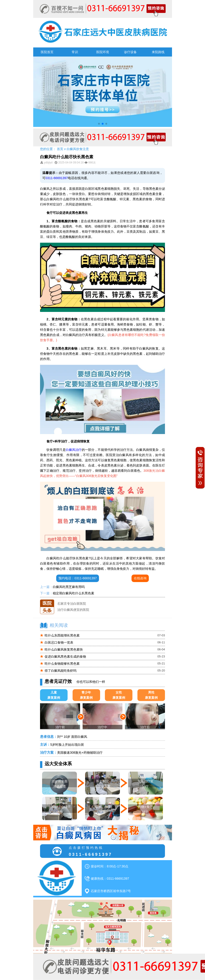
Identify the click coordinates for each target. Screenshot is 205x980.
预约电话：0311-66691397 (78, 578)
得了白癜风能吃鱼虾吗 (61, 671)
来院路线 (158, 52)
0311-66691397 (57, 178)
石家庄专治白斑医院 (72, 606)
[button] (99, 124)
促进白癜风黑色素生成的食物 (65, 657)
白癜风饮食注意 (78, 149)
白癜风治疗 (74, 450)
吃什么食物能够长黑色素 (62, 664)
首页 (60, 149)
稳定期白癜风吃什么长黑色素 (73, 593)
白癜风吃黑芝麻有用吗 (69, 587)
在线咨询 (140, 578)
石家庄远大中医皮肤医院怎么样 (80, 600)
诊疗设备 (130, 52)
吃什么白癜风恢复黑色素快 (64, 649)
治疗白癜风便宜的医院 (73, 612)
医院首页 (47, 52)
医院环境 (103, 52)
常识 (75, 52)
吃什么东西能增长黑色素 (62, 635)
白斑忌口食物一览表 (59, 642)
